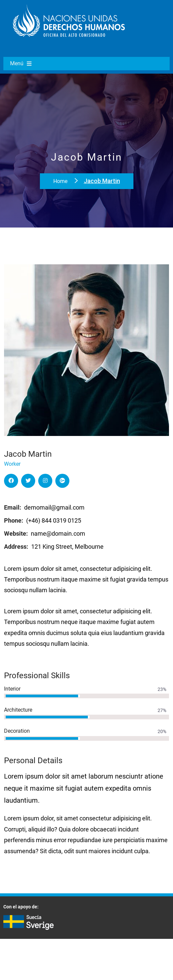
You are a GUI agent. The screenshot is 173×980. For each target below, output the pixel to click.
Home (61, 181)
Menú (21, 64)
